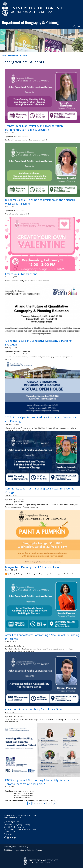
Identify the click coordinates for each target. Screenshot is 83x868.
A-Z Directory (21, 815)
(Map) (35, 829)
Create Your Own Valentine (21, 274)
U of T (6, 818)
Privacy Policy (23, 847)
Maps (13, 815)
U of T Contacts (33, 815)
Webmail (7, 815)
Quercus (12, 818)
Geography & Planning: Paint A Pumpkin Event (33, 567)
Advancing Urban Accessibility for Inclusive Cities (34, 709)
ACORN (19, 818)
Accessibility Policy (10, 847)
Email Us (9, 834)
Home (4, 55)
